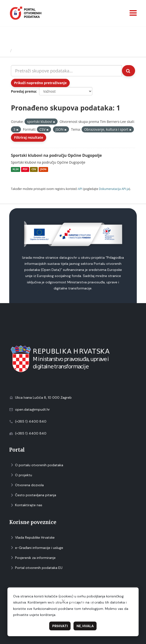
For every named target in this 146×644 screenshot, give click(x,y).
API (80, 189)
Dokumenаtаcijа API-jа (114, 189)
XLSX (16, 169)
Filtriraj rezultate (29, 137)
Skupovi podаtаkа (34, 50)
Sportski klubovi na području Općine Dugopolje (56, 155)
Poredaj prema (23, 91)
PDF (25, 169)
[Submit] (129, 71)
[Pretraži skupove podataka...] (66, 71)
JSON (43, 169)
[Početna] (6, 50)
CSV (34, 169)
